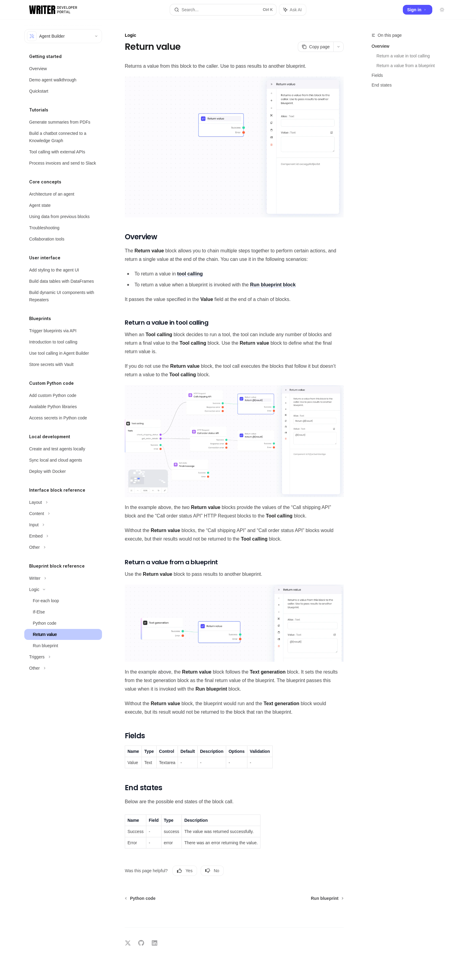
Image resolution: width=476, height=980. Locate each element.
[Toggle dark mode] (442, 10)
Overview (380, 46)
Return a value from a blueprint (406, 66)
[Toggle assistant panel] (293, 10)
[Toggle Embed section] (63, 536)
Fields (377, 75)
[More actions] (338, 47)
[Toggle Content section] (63, 514)
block (273, 285)
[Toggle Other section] (63, 547)
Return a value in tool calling (403, 56)
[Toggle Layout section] (63, 502)
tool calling (190, 274)
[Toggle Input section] (63, 525)
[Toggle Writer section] (63, 578)
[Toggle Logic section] (63, 589)
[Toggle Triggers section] (63, 657)
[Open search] (223, 10)
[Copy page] (316, 47)
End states (382, 85)
